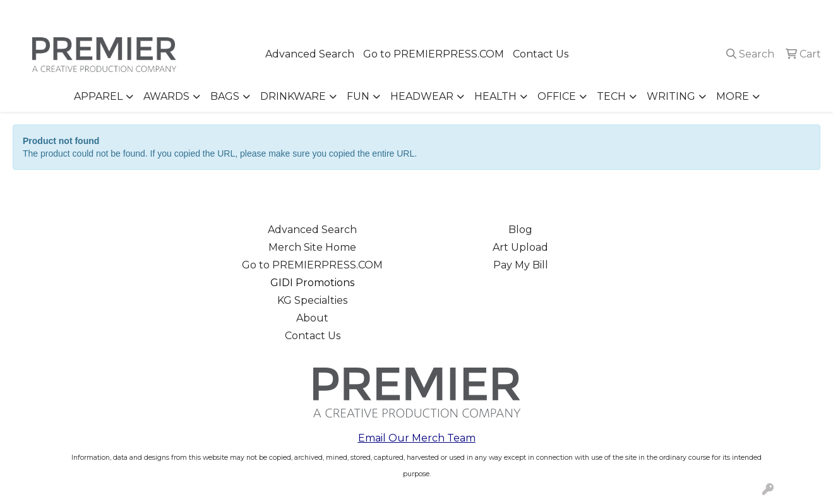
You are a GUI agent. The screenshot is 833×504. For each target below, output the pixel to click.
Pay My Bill (521, 265)
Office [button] (557, 96)
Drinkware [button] (293, 96)
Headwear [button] (422, 96)
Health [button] (495, 96)
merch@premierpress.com (752, 14)
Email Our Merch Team (417, 438)
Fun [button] (358, 96)
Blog (520, 230)
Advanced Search (310, 54)
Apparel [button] (98, 96)
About (312, 318)
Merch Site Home (312, 247)
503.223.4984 (641, 14)
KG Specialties (312, 300)
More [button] (733, 96)
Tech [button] (611, 96)
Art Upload (520, 247)
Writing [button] (671, 96)
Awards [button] (166, 96)
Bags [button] (225, 96)
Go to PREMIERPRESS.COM (434, 54)
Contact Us (541, 54)
